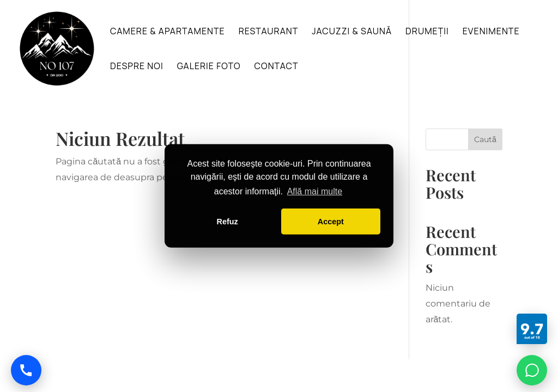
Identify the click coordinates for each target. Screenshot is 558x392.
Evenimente (491, 32)
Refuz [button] (228, 222)
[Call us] (26, 370)
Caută (485, 139)
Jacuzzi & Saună (352, 32)
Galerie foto (209, 67)
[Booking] (532, 329)
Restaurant (269, 32)
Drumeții (427, 32)
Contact (277, 67)
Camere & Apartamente (168, 32)
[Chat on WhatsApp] (532, 370)
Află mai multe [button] (315, 191)
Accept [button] (331, 222)
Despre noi (137, 67)
